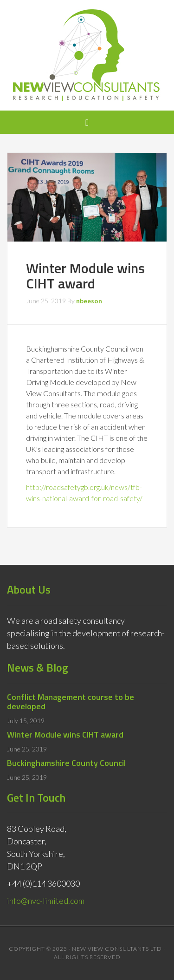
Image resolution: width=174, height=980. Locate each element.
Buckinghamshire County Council (66, 763)
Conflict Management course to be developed (71, 702)
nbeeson (89, 301)
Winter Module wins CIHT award (65, 735)
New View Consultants (87, 55)
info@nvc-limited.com (46, 901)
